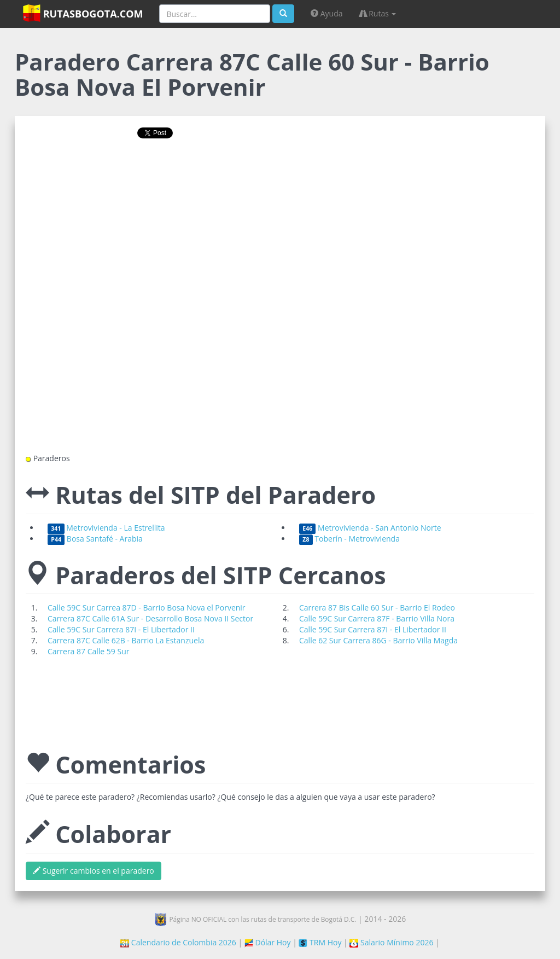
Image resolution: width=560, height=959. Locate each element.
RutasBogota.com (83, 13)
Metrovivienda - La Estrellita (106, 528)
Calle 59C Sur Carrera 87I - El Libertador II (121, 629)
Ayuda (326, 13)
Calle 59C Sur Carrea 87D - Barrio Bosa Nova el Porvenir (147, 608)
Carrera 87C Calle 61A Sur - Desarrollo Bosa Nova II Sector (150, 618)
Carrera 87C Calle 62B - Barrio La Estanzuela (126, 640)
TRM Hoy (320, 942)
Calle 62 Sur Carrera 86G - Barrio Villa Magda (378, 640)
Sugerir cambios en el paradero (94, 871)
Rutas (378, 13)
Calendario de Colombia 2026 (178, 942)
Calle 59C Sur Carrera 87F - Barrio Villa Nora (377, 618)
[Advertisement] (280, 182)
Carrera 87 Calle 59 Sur (88, 651)
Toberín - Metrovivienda (349, 539)
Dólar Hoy (268, 942)
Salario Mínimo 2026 (391, 942)
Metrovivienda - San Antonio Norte (370, 528)
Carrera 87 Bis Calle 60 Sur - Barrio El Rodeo (377, 608)
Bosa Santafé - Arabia (95, 539)
